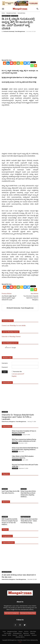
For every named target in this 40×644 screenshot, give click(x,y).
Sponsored (6, 502)
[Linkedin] (8, 63)
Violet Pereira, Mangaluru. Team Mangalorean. (14, 422)
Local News (5, 412)
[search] (18, 348)
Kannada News (21, 13)
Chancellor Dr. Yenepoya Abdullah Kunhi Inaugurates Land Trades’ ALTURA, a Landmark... (18, 417)
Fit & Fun (26, 631)
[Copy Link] (22, 63)
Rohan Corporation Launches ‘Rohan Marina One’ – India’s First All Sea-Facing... (29, 521)
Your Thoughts (8, 633)
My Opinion (27, 635)
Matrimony (26, 633)
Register (14, 376)
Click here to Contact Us (12, 613)
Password (5, 367)
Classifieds (15, 451)
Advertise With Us (20, 637)
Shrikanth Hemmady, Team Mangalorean (14, 31)
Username (5, 363)
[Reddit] (5, 63)
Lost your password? (18, 374)
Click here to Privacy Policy (28, 613)
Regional (32, 633)
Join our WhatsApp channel (11, 332)
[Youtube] (11, 63)
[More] (35, 66)
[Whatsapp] (32, 66)
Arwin (20, 642)
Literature (34, 635)
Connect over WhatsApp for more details (14, 326)
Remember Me (17, 372)
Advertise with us (8, 321)
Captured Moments (8, 543)
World (9, 635)
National (4, 635)
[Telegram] (29, 63)
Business (15, 635)
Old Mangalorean (17, 633)
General (21, 635)
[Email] (18, 63)
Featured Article (7, 383)
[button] (3, 9)
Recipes (21, 631)
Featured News (7, 426)
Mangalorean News (11, 13)
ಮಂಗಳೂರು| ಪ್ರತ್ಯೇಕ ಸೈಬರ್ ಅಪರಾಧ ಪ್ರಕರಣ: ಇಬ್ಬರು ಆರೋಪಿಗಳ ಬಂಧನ (9, 298)
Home (3, 13)
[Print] (15, 63)
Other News (33, 631)
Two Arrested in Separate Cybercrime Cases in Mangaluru (31, 298)
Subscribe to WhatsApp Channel (11, 337)
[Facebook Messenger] (25, 63)
